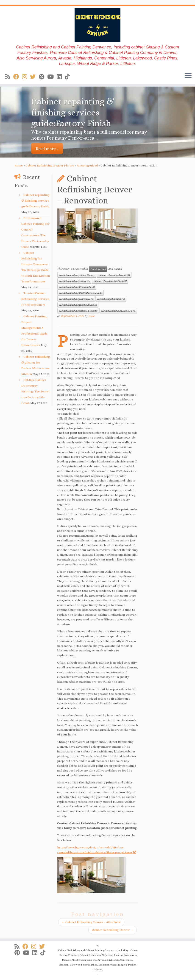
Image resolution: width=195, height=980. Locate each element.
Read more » (47, 149)
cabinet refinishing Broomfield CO (77, 287)
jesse (92, 316)
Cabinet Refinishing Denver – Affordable (91, 922)
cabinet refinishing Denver (111, 299)
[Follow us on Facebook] (18, 77)
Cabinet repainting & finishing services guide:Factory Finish (35, 201)
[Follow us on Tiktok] (69, 77)
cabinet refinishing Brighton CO (110, 281)
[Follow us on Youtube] (52, 77)
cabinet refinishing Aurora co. (74, 281)
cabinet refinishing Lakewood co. (118, 311)
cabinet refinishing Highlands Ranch (78, 305)
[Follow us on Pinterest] (43, 77)
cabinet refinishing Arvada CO (114, 275)
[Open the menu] (188, 76)
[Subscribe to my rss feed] (9, 77)
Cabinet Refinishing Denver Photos (50, 165)
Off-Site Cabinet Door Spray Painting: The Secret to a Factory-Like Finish (35, 391)
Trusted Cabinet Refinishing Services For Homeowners (35, 299)
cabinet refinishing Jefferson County (78, 311)
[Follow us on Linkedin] (61, 77)
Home (19, 165)
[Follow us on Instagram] (26, 77)
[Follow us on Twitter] (34, 77)
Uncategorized (87, 165)
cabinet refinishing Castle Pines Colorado (81, 293)
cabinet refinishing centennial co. (76, 299)
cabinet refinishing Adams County (77, 275)
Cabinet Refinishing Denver (113, 930)
